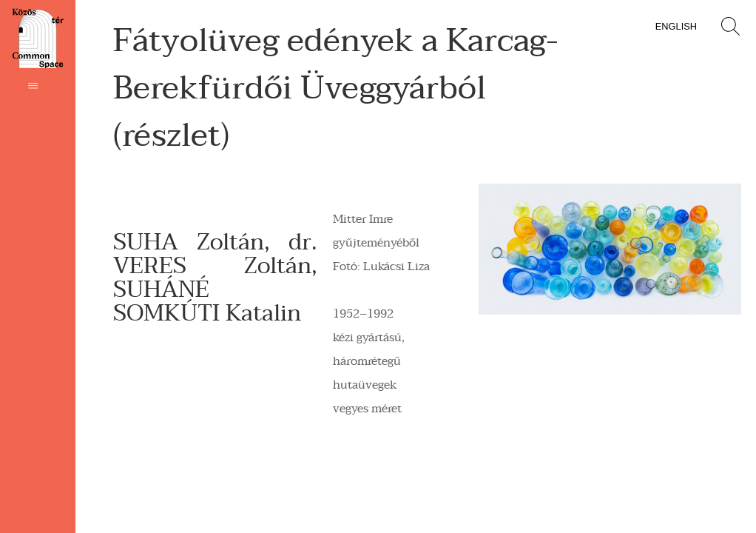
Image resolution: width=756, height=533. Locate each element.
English (676, 26)
